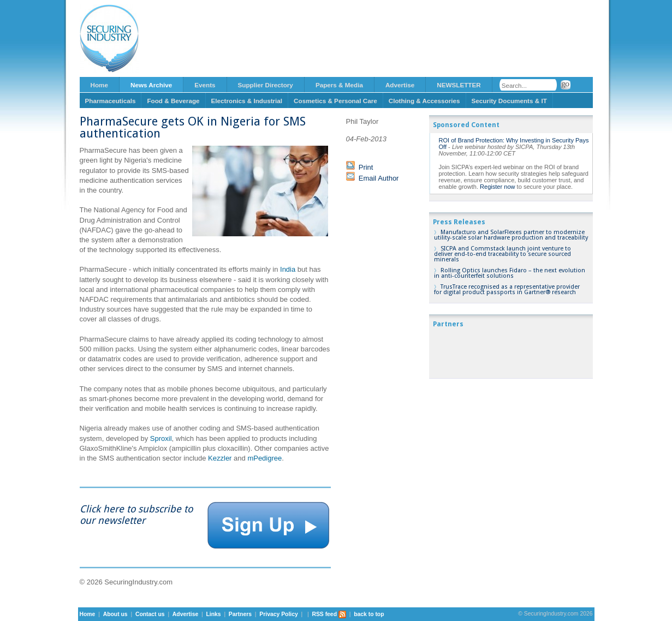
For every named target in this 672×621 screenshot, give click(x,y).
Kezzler (220, 458)
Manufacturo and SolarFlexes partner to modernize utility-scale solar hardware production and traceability (511, 235)
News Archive (151, 85)
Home (99, 85)
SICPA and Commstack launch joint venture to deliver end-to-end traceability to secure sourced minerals (502, 254)
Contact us (150, 614)
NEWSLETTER (459, 85)
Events (205, 85)
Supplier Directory (266, 85)
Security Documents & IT (509, 101)
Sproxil (161, 438)
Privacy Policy (278, 614)
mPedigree (264, 458)
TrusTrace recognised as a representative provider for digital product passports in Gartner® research (507, 289)
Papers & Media (339, 85)
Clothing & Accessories (424, 101)
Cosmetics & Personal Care (335, 101)
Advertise (400, 85)
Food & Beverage (173, 101)
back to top (369, 614)
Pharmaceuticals (111, 101)
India (288, 269)
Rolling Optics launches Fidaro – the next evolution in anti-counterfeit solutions (510, 273)
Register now (497, 187)
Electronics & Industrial (247, 101)
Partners (240, 614)
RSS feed (329, 614)
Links (213, 614)
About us (115, 614)
